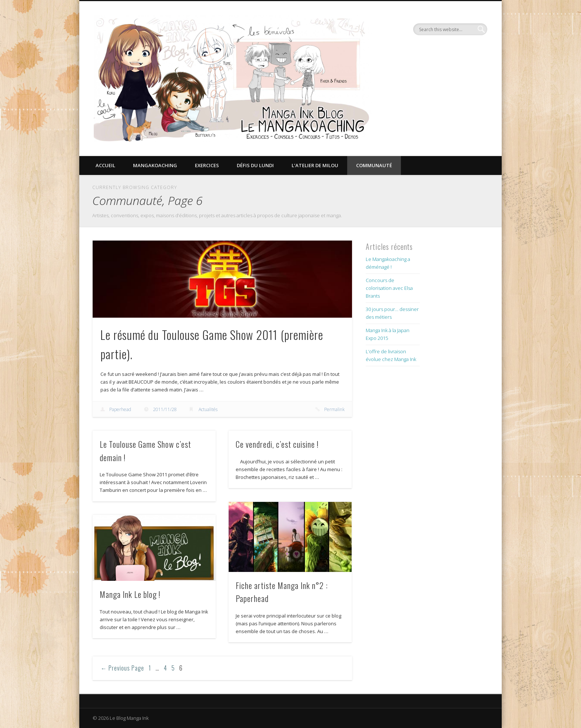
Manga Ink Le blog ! (130, 594)
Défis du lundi (255, 165)
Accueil (105, 165)
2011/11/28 (165, 409)
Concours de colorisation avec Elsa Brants (389, 288)
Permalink (334, 409)
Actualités (208, 409)
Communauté (374, 165)
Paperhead (120, 409)
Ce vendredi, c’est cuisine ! (277, 444)
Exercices (207, 165)
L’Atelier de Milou (315, 165)
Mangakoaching (155, 165)
